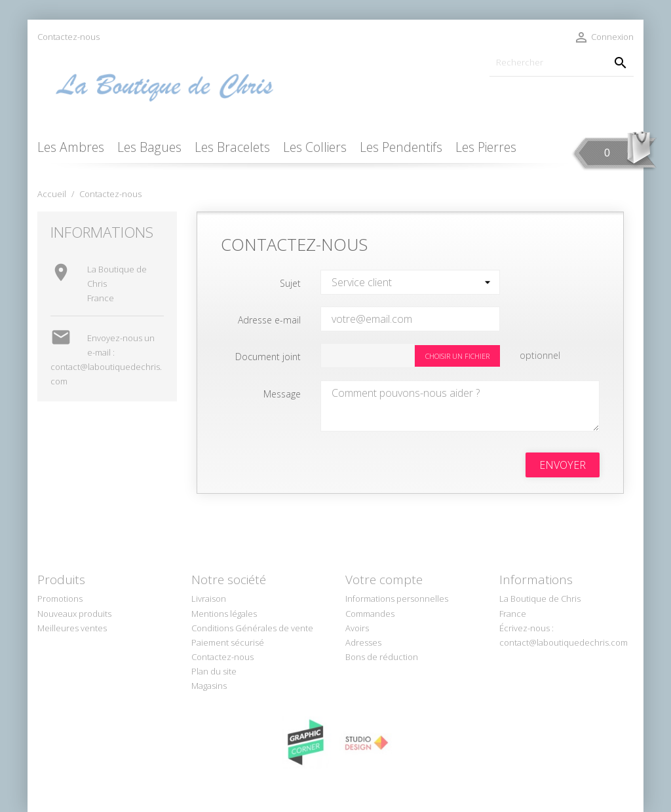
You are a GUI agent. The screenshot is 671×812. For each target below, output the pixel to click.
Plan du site (214, 671)
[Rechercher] (562, 63)
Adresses (363, 642)
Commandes (370, 614)
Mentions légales (224, 614)
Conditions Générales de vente (252, 628)
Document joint (268, 357)
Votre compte (384, 580)
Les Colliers (315, 147)
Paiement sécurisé (228, 642)
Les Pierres (486, 147)
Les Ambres (71, 147)
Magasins (209, 686)
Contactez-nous (68, 37)
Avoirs (357, 628)
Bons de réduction (382, 657)
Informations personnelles (397, 599)
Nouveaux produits (74, 614)
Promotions (60, 599)
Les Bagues (149, 147)
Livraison (209, 599)
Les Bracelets (232, 147)
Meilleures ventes (72, 628)
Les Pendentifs (401, 147)
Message (282, 394)
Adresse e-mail (269, 320)
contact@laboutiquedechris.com (564, 642)
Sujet (290, 283)
